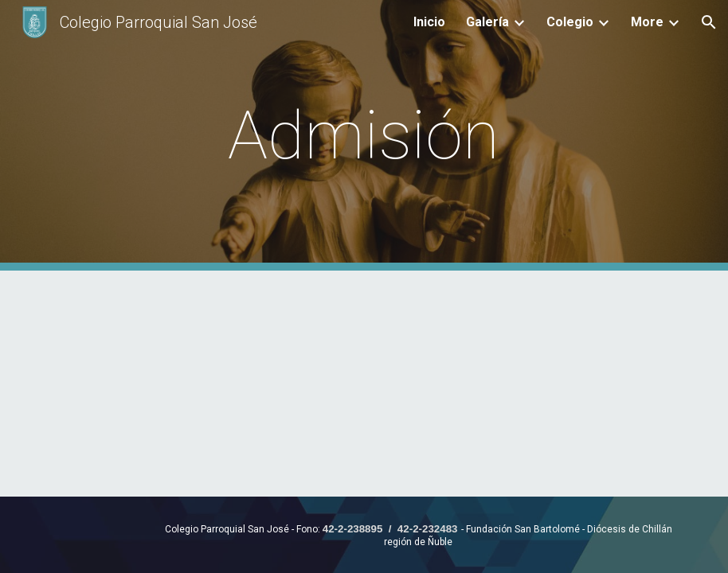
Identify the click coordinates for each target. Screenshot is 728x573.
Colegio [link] (570, 22)
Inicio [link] (429, 22)
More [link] (647, 22)
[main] (364, 136)
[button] (709, 22)
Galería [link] (487, 22)
